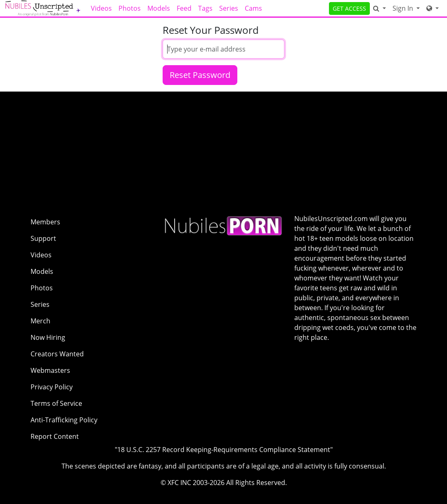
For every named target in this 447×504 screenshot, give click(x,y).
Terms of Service (56, 403)
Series (229, 8)
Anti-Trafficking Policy (64, 420)
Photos (130, 8)
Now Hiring (48, 337)
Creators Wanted (57, 354)
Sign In (404, 8)
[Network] (433, 8)
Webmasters (50, 370)
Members (45, 222)
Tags (205, 8)
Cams (253, 8)
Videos (101, 8)
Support (43, 238)
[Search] (380, 8)
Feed (184, 8)
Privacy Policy (52, 387)
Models (159, 8)
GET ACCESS (349, 8)
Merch (40, 321)
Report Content (55, 436)
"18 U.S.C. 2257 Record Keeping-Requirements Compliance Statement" (224, 450)
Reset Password (200, 75)
